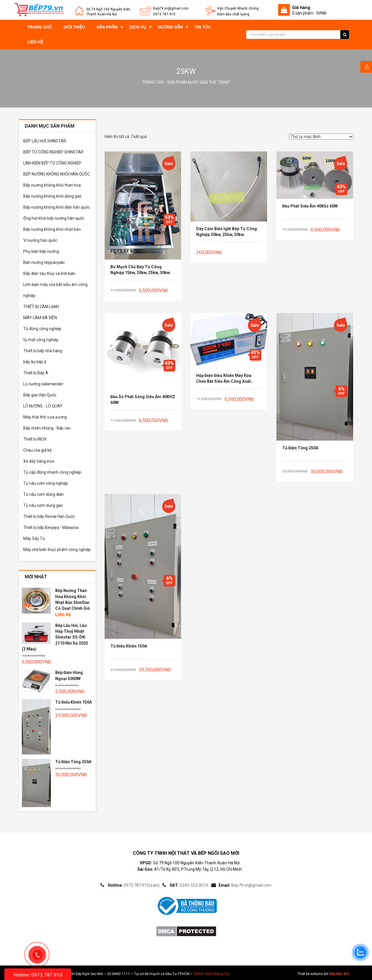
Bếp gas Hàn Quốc (40, 395)
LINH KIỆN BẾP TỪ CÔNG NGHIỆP (52, 163)
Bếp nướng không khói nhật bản (52, 229)
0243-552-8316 (194, 885)
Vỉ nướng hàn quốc (40, 240)
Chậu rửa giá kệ (37, 450)
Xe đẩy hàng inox (39, 461)
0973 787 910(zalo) (142, 885)
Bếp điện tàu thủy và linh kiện (49, 273)
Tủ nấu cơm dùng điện (43, 494)
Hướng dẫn (170, 27)
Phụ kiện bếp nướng (41, 251)
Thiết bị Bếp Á (36, 373)
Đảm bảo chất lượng (233, 14)
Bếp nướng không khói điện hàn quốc (57, 207)
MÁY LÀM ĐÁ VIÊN (40, 318)
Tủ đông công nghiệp (42, 329)
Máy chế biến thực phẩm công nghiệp (57, 550)
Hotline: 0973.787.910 (38, 975)
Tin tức (203, 27)
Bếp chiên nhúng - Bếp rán (47, 428)
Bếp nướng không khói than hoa (52, 185)
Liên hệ (35, 42)
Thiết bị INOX (35, 439)
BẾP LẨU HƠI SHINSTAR (45, 141)
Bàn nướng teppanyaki (44, 262)
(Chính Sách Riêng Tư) (211, 974)
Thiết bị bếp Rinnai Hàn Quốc (49, 516)
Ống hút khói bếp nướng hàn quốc (54, 218)
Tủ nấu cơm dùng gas (43, 505)
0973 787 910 (164, 14)
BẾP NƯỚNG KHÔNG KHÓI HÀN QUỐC (57, 174)
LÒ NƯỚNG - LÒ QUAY (43, 406)
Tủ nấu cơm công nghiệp (46, 483)
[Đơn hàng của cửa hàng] (321, 137)
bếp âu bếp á (35, 362)
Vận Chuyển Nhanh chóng (238, 8)
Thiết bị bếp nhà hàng (43, 351)
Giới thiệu (74, 27)
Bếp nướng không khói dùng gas (52, 196)
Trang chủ (40, 27)
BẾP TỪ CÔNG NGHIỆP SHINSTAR (53, 152)
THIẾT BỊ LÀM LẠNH (41, 307)
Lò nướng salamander (43, 384)
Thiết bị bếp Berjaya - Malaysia (51, 527)
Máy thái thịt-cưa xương (45, 417)
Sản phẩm (107, 27)
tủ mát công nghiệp (41, 340)
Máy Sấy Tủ (34, 539)
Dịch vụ (138, 27)
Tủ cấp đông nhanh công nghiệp (52, 472)
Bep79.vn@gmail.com (171, 8)
